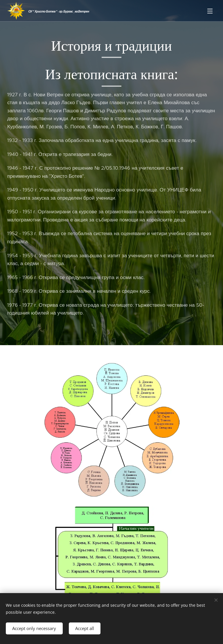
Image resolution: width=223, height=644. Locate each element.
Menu (210, 11)
